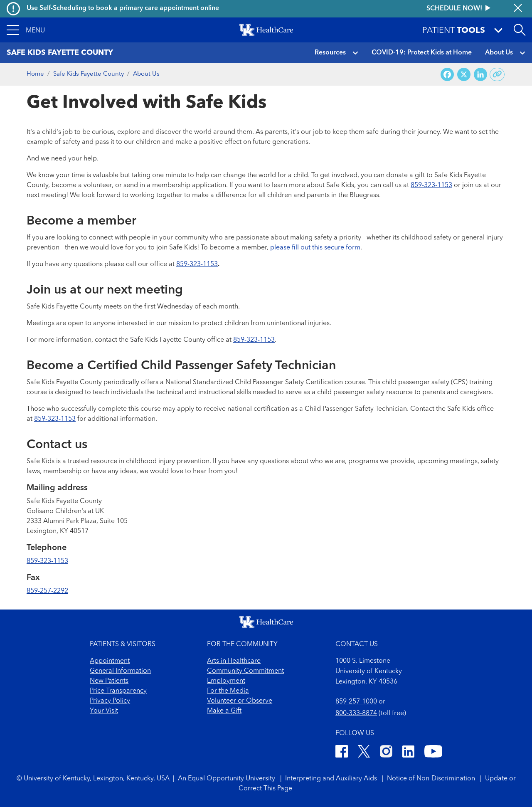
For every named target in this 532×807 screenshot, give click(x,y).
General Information (120, 671)
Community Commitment (245, 671)
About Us (499, 53)
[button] (26, 30)
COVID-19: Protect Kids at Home (422, 53)
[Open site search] (520, 30)
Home (35, 74)
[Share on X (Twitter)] (464, 75)
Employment (226, 681)
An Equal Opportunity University (227, 779)
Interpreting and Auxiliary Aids (332, 779)
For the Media (228, 691)
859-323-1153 (431, 185)
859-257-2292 (47, 591)
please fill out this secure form (315, 248)
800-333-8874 (356, 713)
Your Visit (104, 711)
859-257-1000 (356, 702)
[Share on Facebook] (447, 75)
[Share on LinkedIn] (480, 75)
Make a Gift (224, 711)
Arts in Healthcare (234, 661)
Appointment (110, 661)
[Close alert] (518, 9)
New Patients (109, 681)
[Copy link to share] (497, 74)
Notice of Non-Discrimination (432, 779)
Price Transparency (118, 691)
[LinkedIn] (408, 753)
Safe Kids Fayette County (89, 74)
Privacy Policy (110, 701)
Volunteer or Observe (240, 701)
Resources (330, 53)
